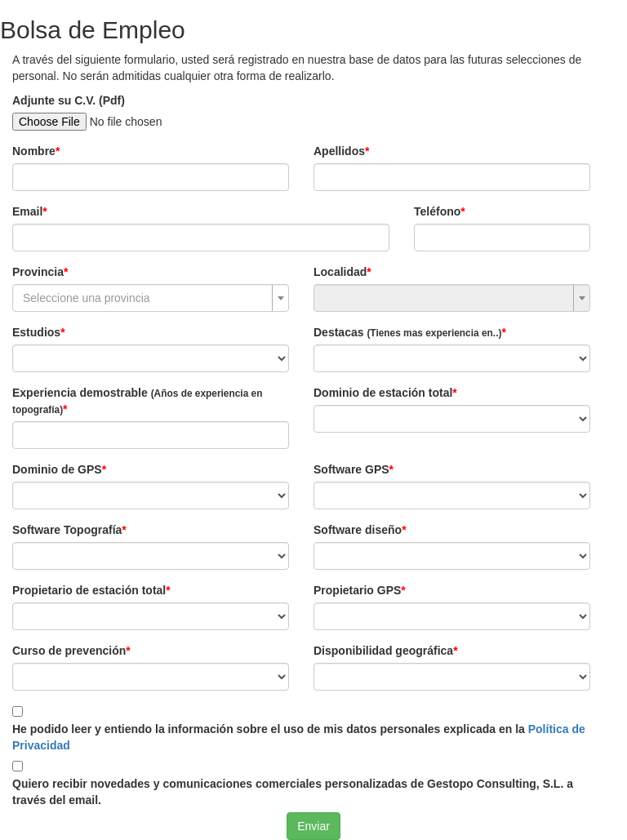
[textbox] (146, 298)
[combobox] (151, 298)
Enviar (313, 826)
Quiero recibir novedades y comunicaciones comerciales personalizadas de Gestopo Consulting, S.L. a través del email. (293, 792)
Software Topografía (67, 530)
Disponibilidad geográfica (383, 651)
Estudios (36, 332)
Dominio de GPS (57, 469)
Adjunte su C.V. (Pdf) (69, 100)
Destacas (407, 332)
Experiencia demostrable (137, 401)
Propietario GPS (357, 590)
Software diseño (358, 530)
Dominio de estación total (383, 393)
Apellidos (339, 151)
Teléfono (437, 211)
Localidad (340, 272)
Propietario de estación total (89, 590)
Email (27, 211)
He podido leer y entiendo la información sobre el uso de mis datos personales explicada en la (299, 737)
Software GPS (351, 469)
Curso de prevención (69, 651)
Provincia (38, 272)
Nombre (34, 151)
